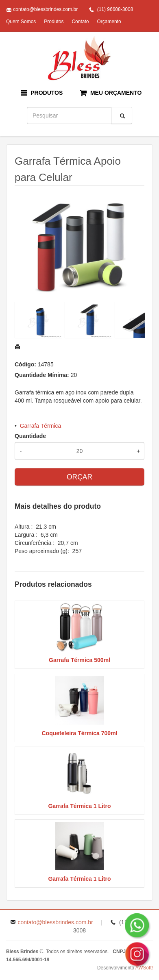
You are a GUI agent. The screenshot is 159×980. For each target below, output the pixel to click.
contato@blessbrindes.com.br (45, 9)
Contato (80, 22)
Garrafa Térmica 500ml (79, 660)
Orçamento (109, 22)
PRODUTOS (42, 93)
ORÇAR (79, 477)
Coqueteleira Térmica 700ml (80, 733)
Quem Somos (21, 22)
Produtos (54, 22)
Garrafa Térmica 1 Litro (79, 806)
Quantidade (30, 436)
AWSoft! (144, 968)
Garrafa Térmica (41, 426)
